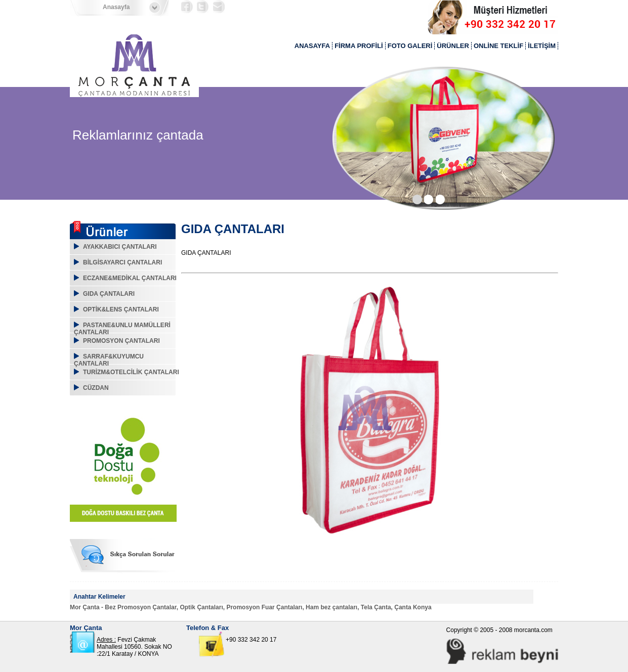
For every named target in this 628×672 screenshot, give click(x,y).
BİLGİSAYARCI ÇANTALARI (122, 262)
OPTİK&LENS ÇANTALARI (121, 309)
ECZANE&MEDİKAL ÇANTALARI (130, 278)
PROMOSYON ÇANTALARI (121, 341)
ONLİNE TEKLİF (498, 46)
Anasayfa (116, 7)
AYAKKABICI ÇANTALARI (120, 247)
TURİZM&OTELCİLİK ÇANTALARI (131, 372)
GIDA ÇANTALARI (109, 294)
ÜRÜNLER (453, 46)
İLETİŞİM (542, 46)
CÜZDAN (96, 388)
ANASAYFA (312, 46)
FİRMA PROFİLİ (359, 46)
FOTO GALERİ (410, 46)
